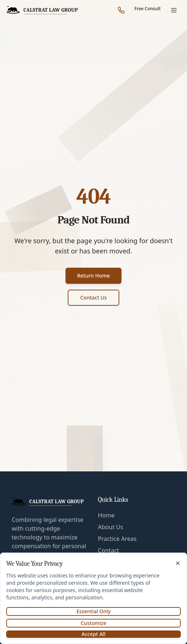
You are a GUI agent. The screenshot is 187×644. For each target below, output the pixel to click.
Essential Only (94, 611)
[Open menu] (174, 10)
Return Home (94, 276)
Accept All (93, 634)
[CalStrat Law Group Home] (42, 10)
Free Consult (147, 9)
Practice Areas (117, 539)
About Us (111, 527)
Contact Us (93, 297)
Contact (109, 550)
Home (106, 515)
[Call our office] (121, 10)
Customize (93, 623)
